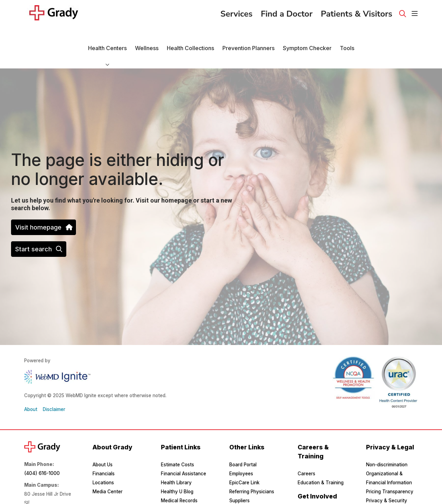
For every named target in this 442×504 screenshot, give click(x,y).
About (31, 391)
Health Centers (107, 36)
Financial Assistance (184, 455)
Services (236, 12)
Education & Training (321, 464)
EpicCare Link (244, 464)
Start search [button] (39, 230)
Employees (241, 455)
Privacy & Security (387, 482)
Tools (347, 36)
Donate (306, 495)
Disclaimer (54, 391)
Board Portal (243, 446)
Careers (306, 455)
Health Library (176, 464)
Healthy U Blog (177, 473)
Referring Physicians (252, 473)
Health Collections (190, 36)
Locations (103, 464)
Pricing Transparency (390, 473)
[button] (415, 14)
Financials (104, 455)
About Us (103, 446)
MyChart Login (177, 491)
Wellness (147, 36)
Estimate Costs (177, 446)
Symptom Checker (307, 36)
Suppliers (239, 482)
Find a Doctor (287, 12)
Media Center (108, 473)
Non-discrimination (387, 446)
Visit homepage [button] (44, 209)
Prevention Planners (248, 36)
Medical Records (179, 482)
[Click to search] (403, 14)
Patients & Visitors (357, 12)
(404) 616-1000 (42, 455)
